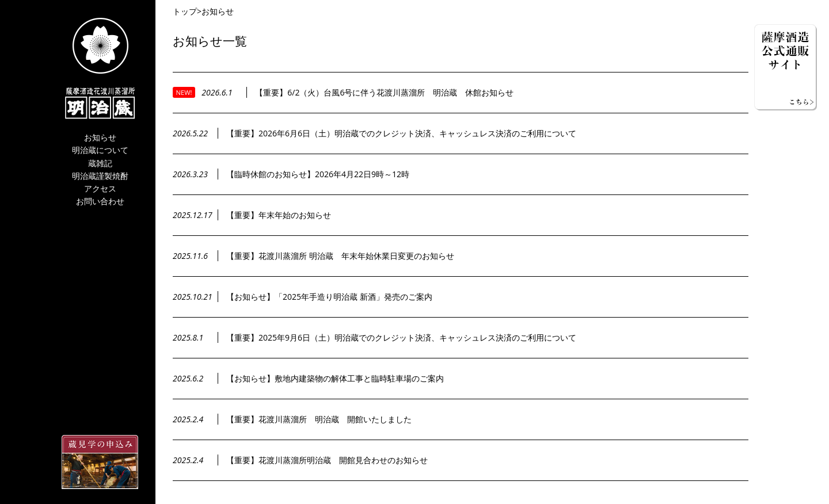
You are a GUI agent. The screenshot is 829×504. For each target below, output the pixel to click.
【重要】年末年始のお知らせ (279, 215)
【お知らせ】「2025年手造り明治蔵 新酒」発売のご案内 (329, 297)
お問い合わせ (100, 202)
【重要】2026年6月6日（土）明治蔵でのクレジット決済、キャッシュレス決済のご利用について (401, 133)
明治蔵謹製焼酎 (100, 176)
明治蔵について (100, 150)
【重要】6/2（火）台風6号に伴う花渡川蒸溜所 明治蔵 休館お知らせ (384, 92)
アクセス (100, 189)
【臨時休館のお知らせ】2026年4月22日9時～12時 (318, 174)
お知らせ (100, 138)
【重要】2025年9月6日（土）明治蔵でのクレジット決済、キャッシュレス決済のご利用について (401, 337)
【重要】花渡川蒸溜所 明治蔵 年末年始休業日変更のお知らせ (340, 256)
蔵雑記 (100, 164)
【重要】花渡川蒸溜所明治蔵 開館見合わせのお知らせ (327, 460)
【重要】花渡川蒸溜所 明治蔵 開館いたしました (319, 419)
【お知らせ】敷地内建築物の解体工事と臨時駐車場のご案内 (335, 378)
